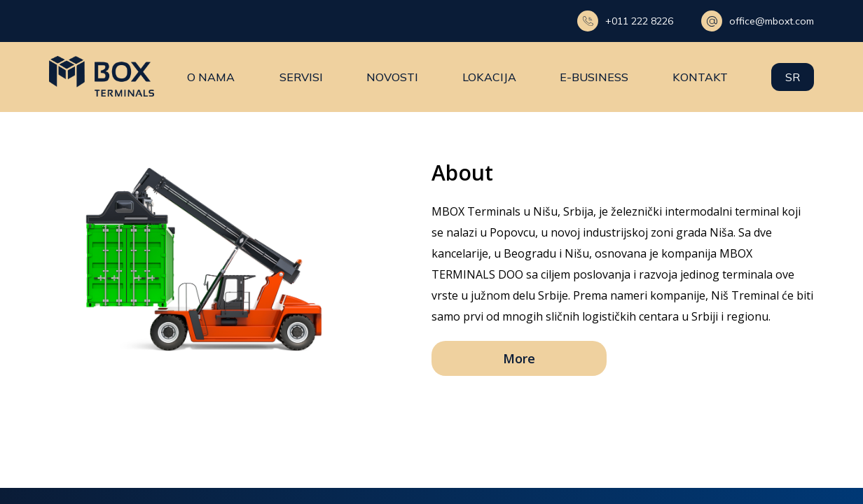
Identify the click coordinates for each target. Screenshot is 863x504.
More (519, 358)
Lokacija (489, 77)
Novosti (392, 77)
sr (793, 77)
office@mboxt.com (758, 21)
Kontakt (700, 77)
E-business (594, 77)
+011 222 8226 (625, 21)
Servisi (301, 77)
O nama (212, 77)
